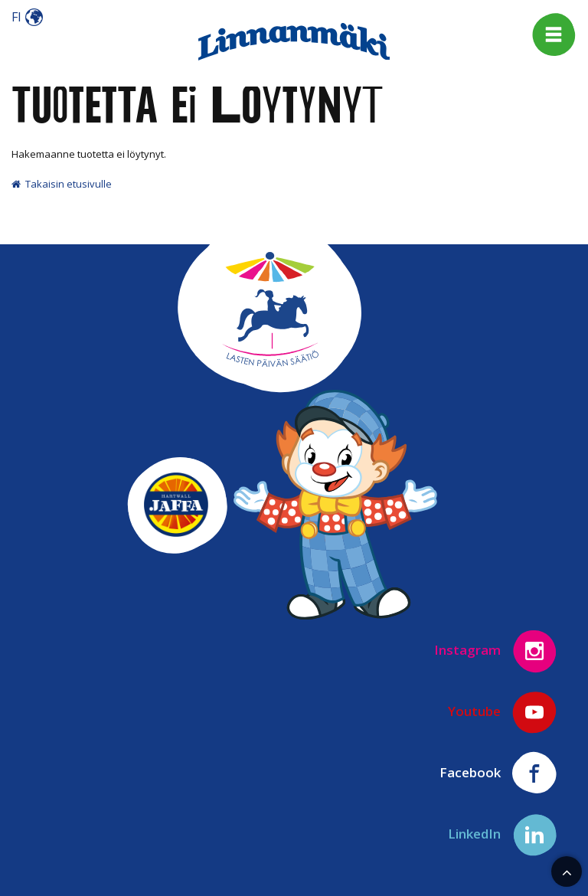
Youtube (503, 712)
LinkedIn (503, 835)
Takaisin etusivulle (62, 184)
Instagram (496, 651)
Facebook (498, 773)
